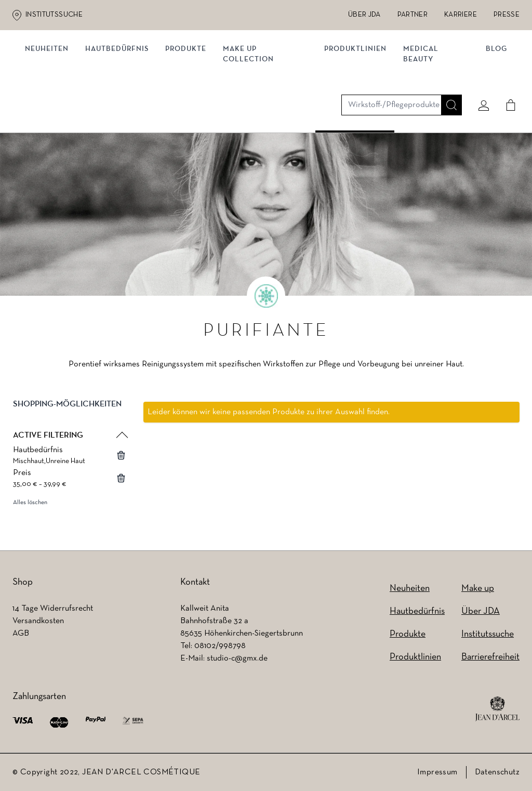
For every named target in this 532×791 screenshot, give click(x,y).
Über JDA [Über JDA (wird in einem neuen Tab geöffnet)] (364, 15)
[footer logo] (497, 709)
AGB (21, 634)
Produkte (190, 108)
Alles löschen (30, 507)
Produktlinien (355, 108)
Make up (478, 589)
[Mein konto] (480, 66)
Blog (492, 108)
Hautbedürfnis (121, 108)
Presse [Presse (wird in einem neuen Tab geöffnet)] (507, 15)
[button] (70, 417)
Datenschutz (497, 772)
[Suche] (447, 66)
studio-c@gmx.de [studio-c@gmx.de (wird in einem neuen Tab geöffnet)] (237, 658)
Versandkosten (38, 621)
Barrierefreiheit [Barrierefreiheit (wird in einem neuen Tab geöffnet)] (490, 657)
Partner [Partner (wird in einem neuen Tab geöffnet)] (413, 15)
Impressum (437, 772)
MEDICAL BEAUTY (420, 113)
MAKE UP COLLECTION (252, 113)
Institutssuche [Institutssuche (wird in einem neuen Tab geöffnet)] (54, 15)
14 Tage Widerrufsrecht (53, 609)
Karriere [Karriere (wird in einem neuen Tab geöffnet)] (461, 15)
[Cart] (507, 66)
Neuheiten (51, 108)
